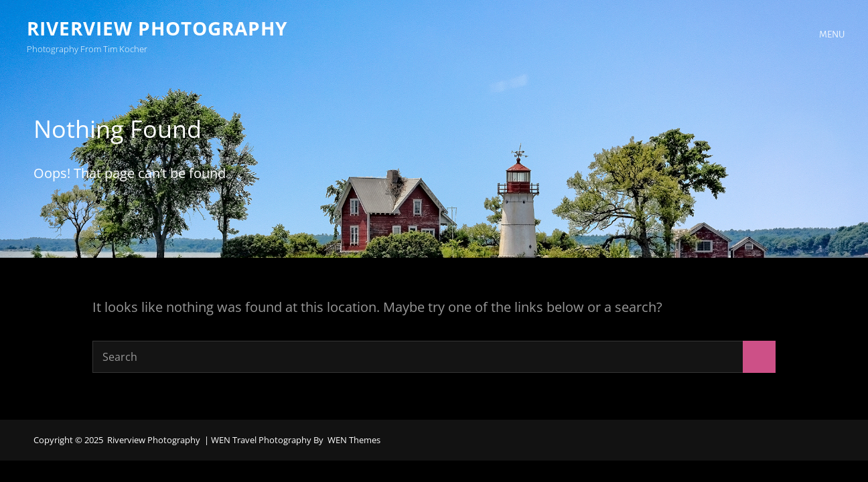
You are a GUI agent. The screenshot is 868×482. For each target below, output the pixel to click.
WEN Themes (354, 440)
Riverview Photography (157, 28)
